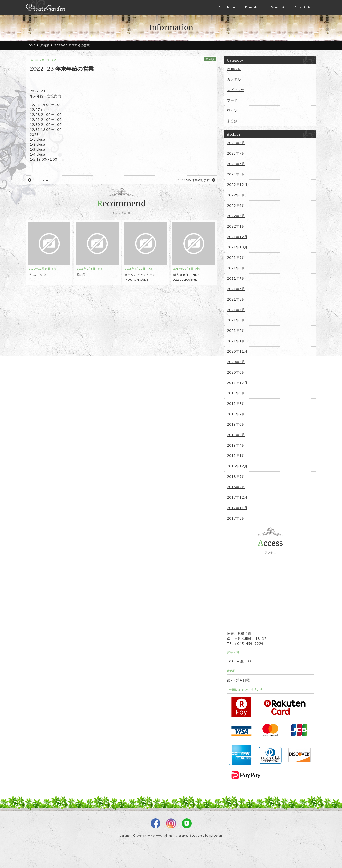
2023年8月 (236, 143)
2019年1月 (236, 456)
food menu (38, 180)
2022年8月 (236, 195)
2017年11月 (237, 508)
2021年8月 (236, 268)
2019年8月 (236, 404)
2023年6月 (236, 164)
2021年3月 (236, 320)
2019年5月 (236, 435)
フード (232, 100)
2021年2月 (236, 331)
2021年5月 (236, 299)
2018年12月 (237, 466)
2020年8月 (236, 362)
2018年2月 (236, 487)
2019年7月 (236, 414)
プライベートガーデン (150, 836)
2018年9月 (236, 477)
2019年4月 (236, 445)
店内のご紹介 (37, 275)
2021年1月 (236, 341)
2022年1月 (236, 226)
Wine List (278, 7)
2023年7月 (236, 153)
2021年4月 (236, 310)
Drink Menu (253, 7)
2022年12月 (237, 185)
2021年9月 (236, 258)
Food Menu (227, 7)
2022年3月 (236, 216)
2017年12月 (237, 497)
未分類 (210, 59)
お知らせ (234, 69)
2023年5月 (236, 174)
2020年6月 (236, 372)
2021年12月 (237, 237)
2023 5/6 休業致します (196, 180)
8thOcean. (216, 836)
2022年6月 (236, 206)
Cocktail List (303, 7)
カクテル (234, 79)
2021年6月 (236, 289)
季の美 (81, 275)
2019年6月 (236, 424)
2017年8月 (236, 518)
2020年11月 (237, 351)
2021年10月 (237, 247)
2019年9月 (236, 393)
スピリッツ (236, 90)
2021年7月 (236, 278)
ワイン (232, 111)
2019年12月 (237, 383)
